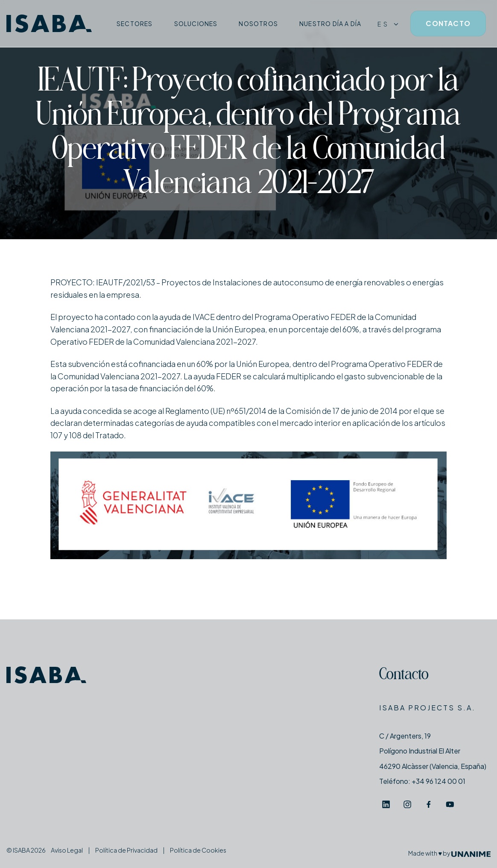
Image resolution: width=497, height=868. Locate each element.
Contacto (404, 676)
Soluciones (196, 23)
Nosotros (258, 23)
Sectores (135, 23)
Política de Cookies (198, 850)
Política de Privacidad (126, 850)
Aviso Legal (67, 850)
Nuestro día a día (330, 23)
